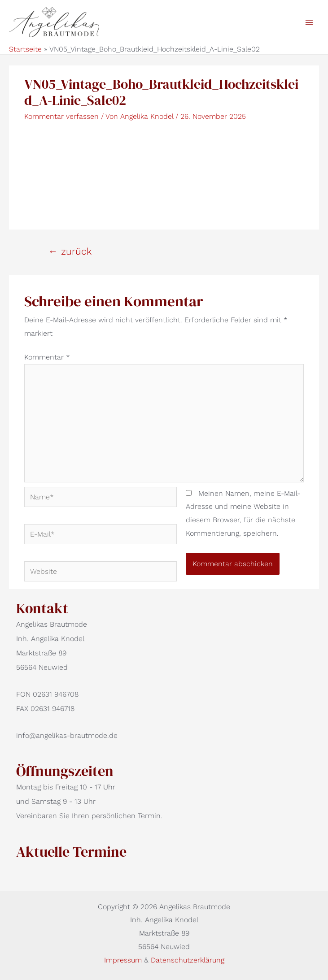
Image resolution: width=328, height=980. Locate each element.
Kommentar (47, 357)
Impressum (124, 960)
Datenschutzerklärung (188, 960)
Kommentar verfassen (61, 116)
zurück (70, 251)
